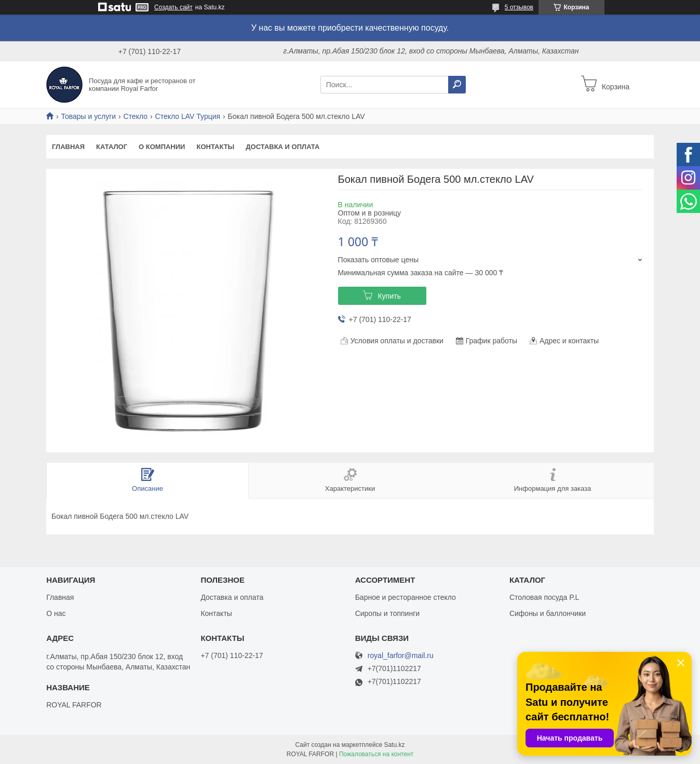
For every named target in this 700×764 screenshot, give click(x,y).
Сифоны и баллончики (548, 613)
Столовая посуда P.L (544, 597)
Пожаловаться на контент (376, 754)
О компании (162, 147)
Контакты (215, 147)
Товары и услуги (88, 116)
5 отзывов (519, 7)
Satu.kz (394, 745)
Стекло (136, 116)
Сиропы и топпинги (387, 613)
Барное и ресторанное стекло (406, 597)
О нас (56, 613)
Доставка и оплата (282, 147)
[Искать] (457, 85)
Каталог (112, 147)
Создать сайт (173, 7)
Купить (389, 296)
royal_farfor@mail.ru (401, 656)
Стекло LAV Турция (188, 116)
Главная (68, 147)
